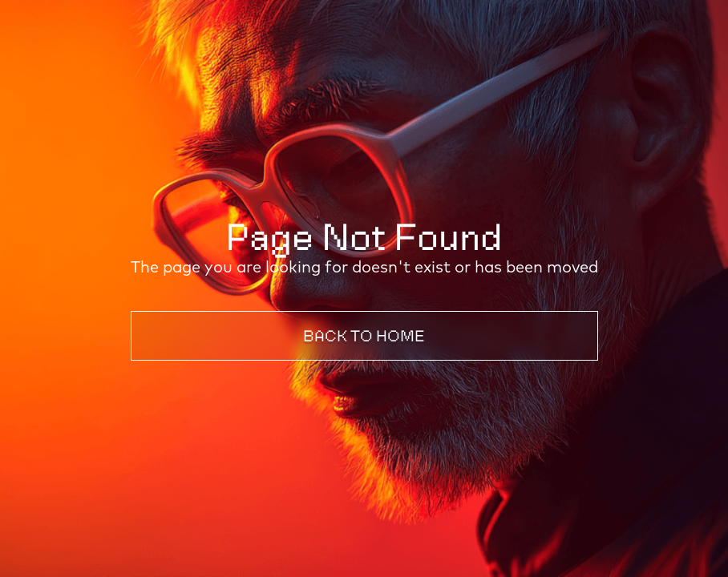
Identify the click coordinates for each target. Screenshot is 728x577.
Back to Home (364, 336)
